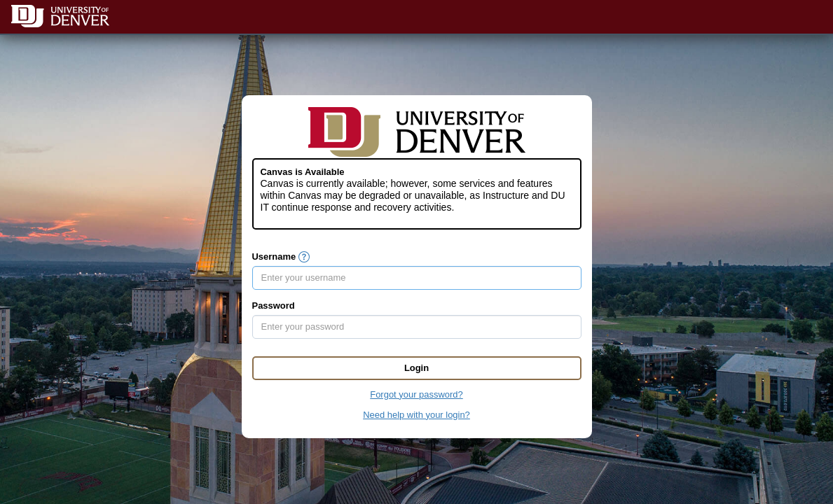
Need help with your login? (416, 415)
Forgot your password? (416, 394)
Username (274, 257)
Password (274, 306)
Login (416, 368)
